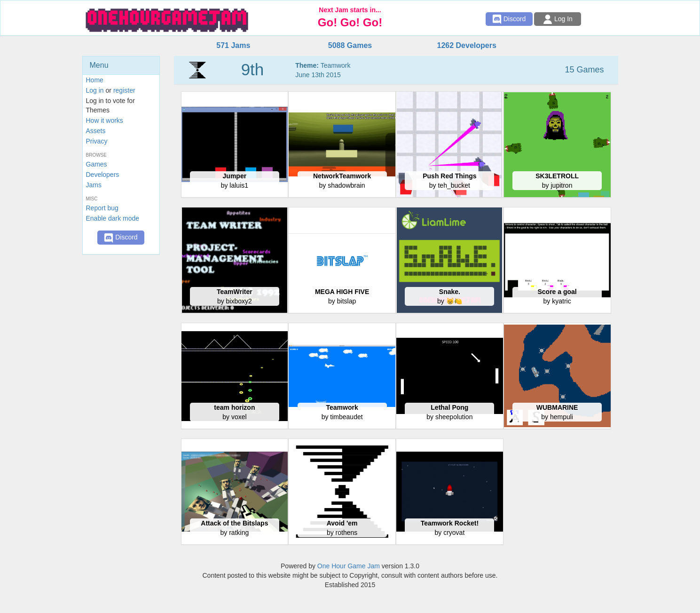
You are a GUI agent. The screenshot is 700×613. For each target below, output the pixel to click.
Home (95, 80)
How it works (105, 120)
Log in (95, 90)
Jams (94, 185)
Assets (96, 131)
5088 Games (350, 45)
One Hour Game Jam (349, 566)
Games (97, 164)
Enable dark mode (113, 218)
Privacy (97, 141)
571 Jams (233, 45)
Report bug (102, 208)
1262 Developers (466, 45)
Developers (103, 175)
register (124, 90)
